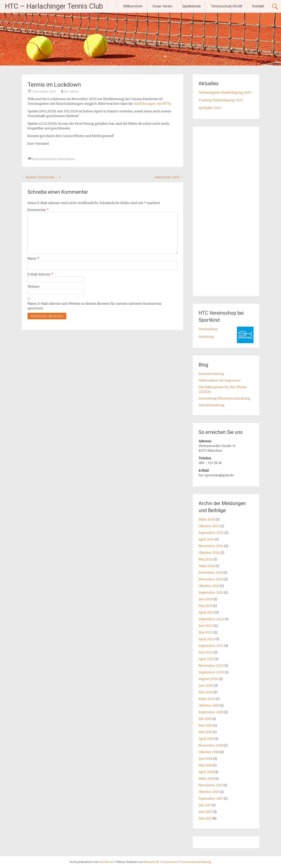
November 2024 (211, 546)
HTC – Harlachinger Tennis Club (54, 6)
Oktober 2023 (209, 586)
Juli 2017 (205, 805)
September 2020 (211, 672)
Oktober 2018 (209, 752)
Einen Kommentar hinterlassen (53, 159)
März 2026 (207, 519)
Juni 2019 (206, 725)
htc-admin (72, 91)
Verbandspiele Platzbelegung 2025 (225, 92)
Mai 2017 (205, 818)
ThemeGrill (151, 862)
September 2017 (211, 798)
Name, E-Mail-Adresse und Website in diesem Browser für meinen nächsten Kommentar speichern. (95, 306)
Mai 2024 (206, 559)
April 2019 (206, 739)
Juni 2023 (206, 599)
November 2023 (211, 579)
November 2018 (211, 745)
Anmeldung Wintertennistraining (224, 398)
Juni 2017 (205, 812)
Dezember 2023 (211, 572)
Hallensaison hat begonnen (220, 380)
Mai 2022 (206, 632)
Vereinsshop (208, 329)
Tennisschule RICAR (227, 6)
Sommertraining (211, 374)
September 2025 (211, 533)
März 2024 (207, 566)
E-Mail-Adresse (40, 274)
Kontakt (258, 6)
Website (34, 287)
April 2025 (206, 539)
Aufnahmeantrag (212, 405)
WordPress (106, 862)
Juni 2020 (206, 685)
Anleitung (206, 337)
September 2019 (211, 712)
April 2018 (206, 772)
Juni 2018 (206, 759)
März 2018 (206, 778)
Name (33, 258)
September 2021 (211, 646)
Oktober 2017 (209, 792)
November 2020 (211, 666)
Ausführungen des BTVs (152, 104)
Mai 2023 (205, 606)
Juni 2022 (206, 626)
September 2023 (211, 592)
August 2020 (208, 679)
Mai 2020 (206, 692)
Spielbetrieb (192, 6)
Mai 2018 (205, 765)
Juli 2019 (205, 719)
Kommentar (38, 210)
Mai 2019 (205, 732)
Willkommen (133, 6)
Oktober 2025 (209, 526)
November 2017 (211, 785)
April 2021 (206, 659)
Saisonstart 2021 (169, 177)
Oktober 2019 (209, 705)
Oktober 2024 (209, 553)
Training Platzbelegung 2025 (221, 100)
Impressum (170, 862)
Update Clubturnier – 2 (41, 177)
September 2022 (211, 619)
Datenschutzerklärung (196, 862)
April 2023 (206, 612)
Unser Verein (162, 6)
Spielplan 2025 (210, 108)
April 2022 (207, 639)
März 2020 (207, 699)
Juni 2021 (206, 652)
